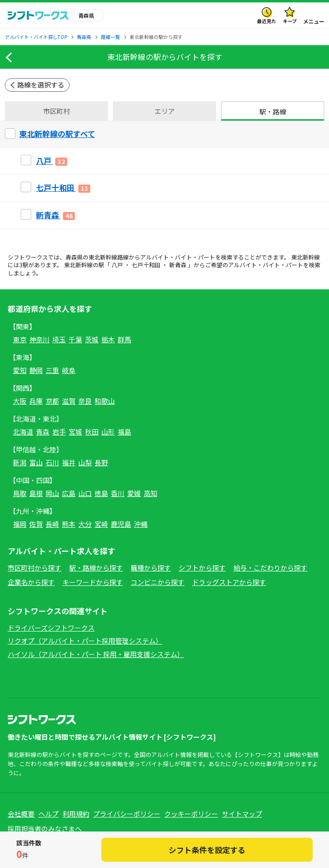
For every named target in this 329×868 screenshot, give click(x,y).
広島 (69, 493)
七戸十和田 (146, 265)
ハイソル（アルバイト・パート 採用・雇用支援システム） (96, 654)
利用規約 (76, 814)
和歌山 (105, 401)
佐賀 (36, 524)
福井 (69, 462)
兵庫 (36, 401)
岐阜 (69, 370)
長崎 (52, 524)
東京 (20, 339)
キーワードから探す (93, 582)
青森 (43, 432)
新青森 (178, 265)
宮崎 (101, 524)
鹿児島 (121, 524)
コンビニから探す (158, 582)
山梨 (85, 462)
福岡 (20, 524)
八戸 (117, 265)
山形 (108, 432)
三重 (52, 370)
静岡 (36, 370)
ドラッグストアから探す (229, 582)
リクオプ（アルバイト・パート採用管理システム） (85, 641)
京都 (52, 401)
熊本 (69, 524)
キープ (290, 21)
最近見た (267, 21)
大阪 (20, 401)
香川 (118, 493)
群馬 (124, 339)
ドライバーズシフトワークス (51, 628)
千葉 (75, 339)
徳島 (101, 493)
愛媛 (134, 493)
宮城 (75, 432)
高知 (150, 493)
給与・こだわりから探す (270, 568)
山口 (85, 493)
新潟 (20, 462)
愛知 (20, 370)
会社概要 (21, 814)
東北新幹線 (103, 257)
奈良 (85, 401)
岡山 (52, 493)
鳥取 (20, 493)
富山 (36, 462)
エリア (165, 111)
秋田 (92, 432)
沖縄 (141, 524)
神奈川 (39, 339)
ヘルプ (49, 814)
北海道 (23, 432)
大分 (85, 524)
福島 (124, 432)
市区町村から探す (35, 568)
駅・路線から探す (96, 568)
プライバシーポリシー (127, 814)
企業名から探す (31, 582)
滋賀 (69, 401)
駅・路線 (273, 112)
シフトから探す (202, 568)
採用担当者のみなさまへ (45, 829)
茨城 (92, 339)
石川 (52, 462)
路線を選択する (41, 85)
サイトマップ (242, 814)
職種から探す (151, 568)
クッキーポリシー (191, 814)
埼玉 (59, 339)
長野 (101, 462)
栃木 (108, 339)
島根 (36, 493)
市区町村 (57, 111)
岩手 (59, 432)
